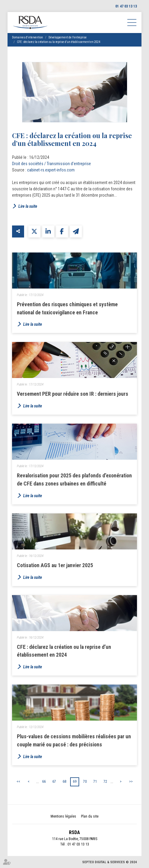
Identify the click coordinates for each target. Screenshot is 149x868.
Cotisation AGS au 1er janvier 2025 (55, 565)
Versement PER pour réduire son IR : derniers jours (73, 394)
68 (64, 782)
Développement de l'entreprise (68, 37)
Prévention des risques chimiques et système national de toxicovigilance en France (67, 308)
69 (75, 782)
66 (44, 782)
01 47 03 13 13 (126, 6)
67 (54, 782)
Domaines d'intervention (28, 37)
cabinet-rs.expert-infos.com (51, 170)
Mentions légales (63, 816)
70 (85, 782)
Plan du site (90, 816)
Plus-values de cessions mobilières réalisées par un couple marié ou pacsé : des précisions (74, 740)
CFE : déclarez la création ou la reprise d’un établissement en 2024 (59, 42)
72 (105, 782)
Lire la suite (28, 206)
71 (95, 782)
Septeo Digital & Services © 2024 (110, 862)
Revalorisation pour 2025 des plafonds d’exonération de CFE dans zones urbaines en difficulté (74, 479)
